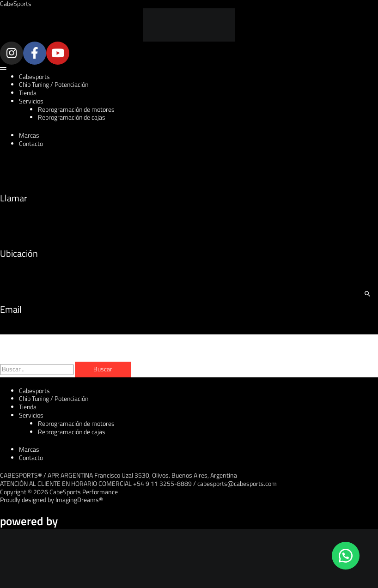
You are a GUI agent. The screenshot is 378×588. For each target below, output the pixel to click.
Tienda (28, 93)
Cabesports (34, 77)
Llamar (14, 198)
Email (11, 309)
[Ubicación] (12, 225)
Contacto (31, 144)
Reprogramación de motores (76, 109)
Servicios (31, 101)
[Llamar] (12, 169)
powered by (29, 521)
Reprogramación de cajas (72, 117)
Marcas (29, 135)
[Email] (12, 280)
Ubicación (19, 253)
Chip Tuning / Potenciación (54, 85)
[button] (189, 69)
